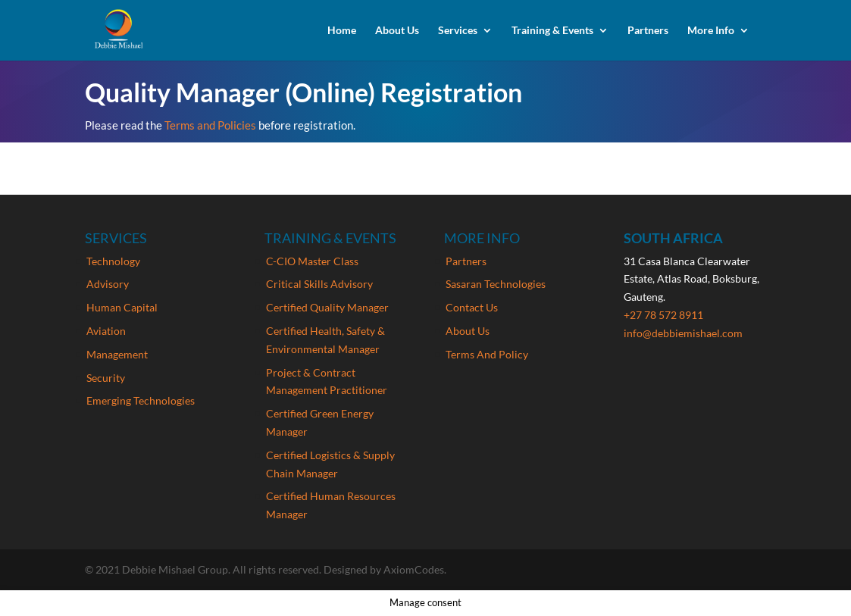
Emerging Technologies (141, 400)
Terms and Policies (211, 125)
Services (458, 31)
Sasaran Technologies (496, 284)
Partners (648, 31)
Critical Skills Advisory (319, 284)
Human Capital (122, 307)
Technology (113, 261)
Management (117, 354)
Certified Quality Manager (327, 307)
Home (342, 31)
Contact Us (472, 307)
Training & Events (552, 31)
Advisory (108, 284)
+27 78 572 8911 (663, 315)
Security (106, 378)
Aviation (106, 331)
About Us (397, 31)
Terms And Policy (487, 354)
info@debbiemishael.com (683, 333)
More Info (711, 31)
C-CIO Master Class (312, 261)
